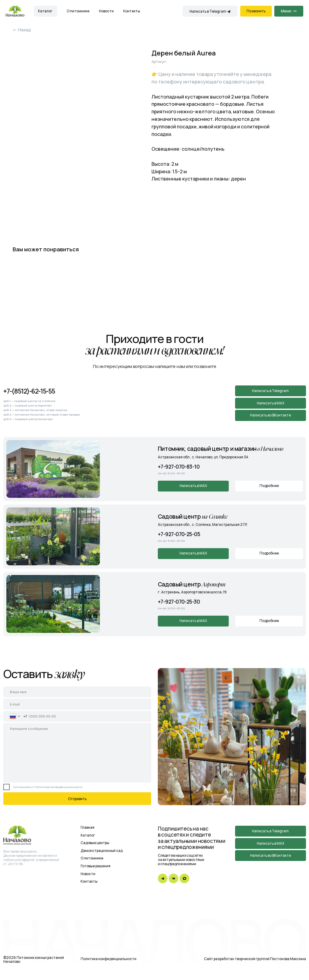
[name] (77, 692)
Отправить (77, 799)
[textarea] (77, 753)
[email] (77, 704)
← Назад (22, 30)
